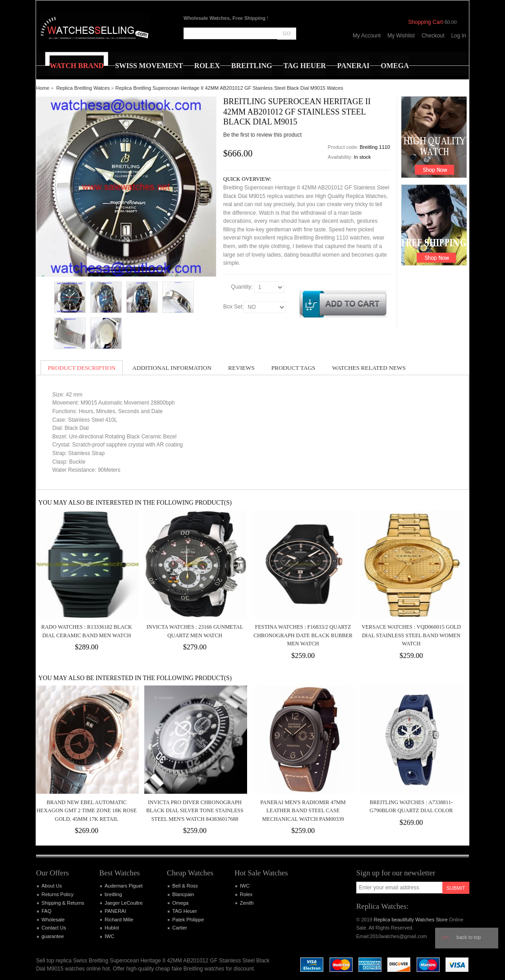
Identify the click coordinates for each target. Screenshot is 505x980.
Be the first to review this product (262, 135)
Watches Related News (369, 368)
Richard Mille (119, 920)
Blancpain (183, 894)
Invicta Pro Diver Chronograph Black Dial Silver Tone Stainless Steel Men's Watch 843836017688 (195, 811)
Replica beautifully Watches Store (411, 920)
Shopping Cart (425, 22)
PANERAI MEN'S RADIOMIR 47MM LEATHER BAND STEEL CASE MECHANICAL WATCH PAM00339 (303, 811)
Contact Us (54, 928)
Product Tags (294, 368)
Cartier (180, 928)
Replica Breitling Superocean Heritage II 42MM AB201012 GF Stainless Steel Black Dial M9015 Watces (229, 88)
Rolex (246, 894)
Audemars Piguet (124, 886)
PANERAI (115, 911)
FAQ (46, 911)
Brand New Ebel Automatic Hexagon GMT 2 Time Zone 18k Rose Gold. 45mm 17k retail (87, 811)
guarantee (53, 936)
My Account (367, 36)
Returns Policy (57, 894)
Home (43, 88)
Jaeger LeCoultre (124, 903)
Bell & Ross (185, 886)
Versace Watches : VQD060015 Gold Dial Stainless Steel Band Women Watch (411, 635)
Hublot (112, 928)
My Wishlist (401, 36)
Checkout (433, 36)
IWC (109, 936)
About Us (52, 886)
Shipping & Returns (63, 903)
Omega (180, 903)
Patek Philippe (188, 920)
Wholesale (53, 920)
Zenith (247, 903)
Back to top (469, 937)
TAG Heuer (185, 911)
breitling (113, 894)
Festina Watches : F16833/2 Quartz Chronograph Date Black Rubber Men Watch (303, 635)
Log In (459, 36)
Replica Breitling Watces (83, 88)
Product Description (82, 368)
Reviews (241, 368)
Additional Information (172, 368)
